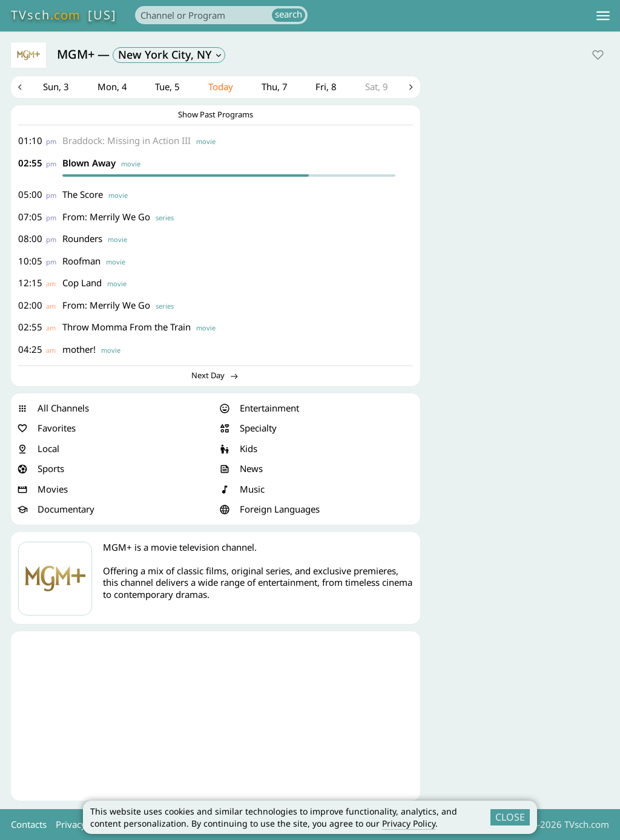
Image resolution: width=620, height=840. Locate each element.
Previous (20, 87)
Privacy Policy (409, 823)
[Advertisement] (216, 716)
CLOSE (510, 817)
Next (411, 87)
